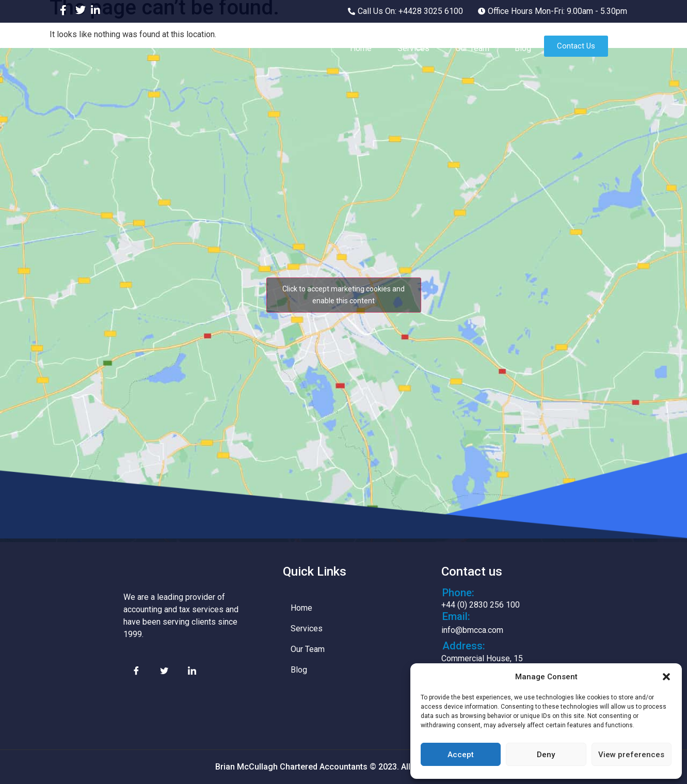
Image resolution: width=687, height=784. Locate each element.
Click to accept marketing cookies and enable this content (343, 295)
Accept (461, 755)
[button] (666, 677)
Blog (523, 48)
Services (413, 48)
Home (360, 48)
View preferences (631, 755)
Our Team (472, 48)
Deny (546, 755)
